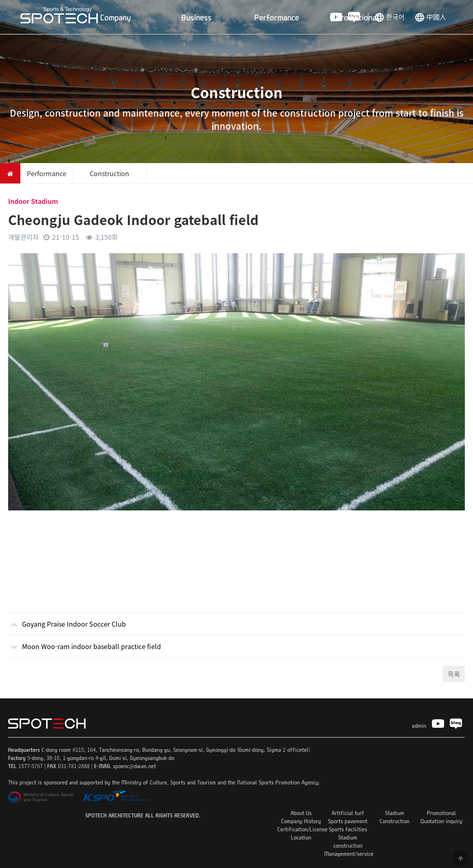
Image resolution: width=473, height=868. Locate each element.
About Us (301, 813)
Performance (277, 17)
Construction (395, 821)
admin (419, 726)
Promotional (357, 17)
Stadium (395, 813)
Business (196, 17)
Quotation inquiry (441, 821)
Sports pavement (348, 821)
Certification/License (302, 829)
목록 (454, 674)
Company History (301, 821)
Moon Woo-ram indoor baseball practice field (85, 643)
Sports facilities (348, 829)
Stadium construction (348, 841)
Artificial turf (348, 813)
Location (301, 837)
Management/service (349, 854)
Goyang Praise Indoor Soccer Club (67, 621)
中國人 (436, 17)
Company (116, 17)
